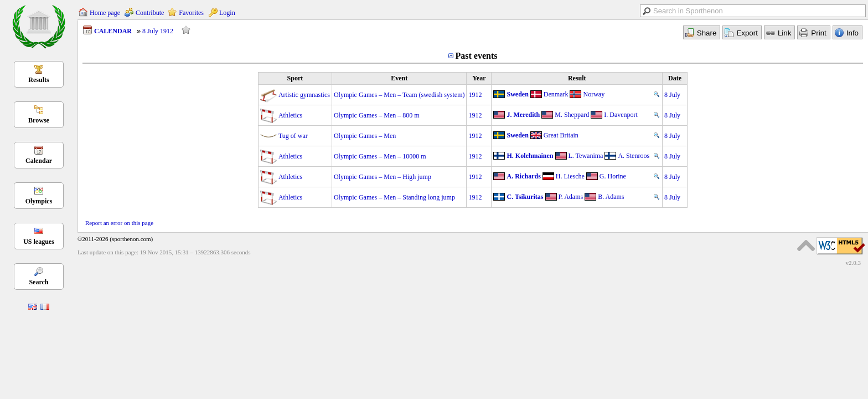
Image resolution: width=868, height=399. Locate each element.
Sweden (517, 94)
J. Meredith (523, 115)
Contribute (150, 13)
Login (227, 13)
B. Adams (611, 197)
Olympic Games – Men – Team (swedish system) (399, 95)
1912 (475, 95)
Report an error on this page (119, 223)
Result (577, 78)
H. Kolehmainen (530, 156)
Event (399, 78)
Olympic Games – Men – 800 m (377, 115)
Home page (105, 13)
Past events (477, 56)
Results (38, 80)
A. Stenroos (634, 156)
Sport (295, 78)
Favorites (191, 13)
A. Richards (523, 176)
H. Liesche (570, 176)
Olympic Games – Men (365, 136)
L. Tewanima (586, 156)
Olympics (39, 201)
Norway (594, 94)
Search (38, 282)
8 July (672, 95)
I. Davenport (621, 115)
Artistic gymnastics (304, 95)
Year (479, 78)
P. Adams (571, 197)
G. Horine (613, 176)
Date (675, 78)
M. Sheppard (572, 115)
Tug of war (293, 136)
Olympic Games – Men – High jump (383, 177)
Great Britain (561, 135)
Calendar (39, 161)
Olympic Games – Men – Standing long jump (394, 197)
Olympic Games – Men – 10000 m (380, 156)
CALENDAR (113, 31)
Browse (39, 120)
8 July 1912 (158, 31)
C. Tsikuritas (525, 197)
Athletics (290, 115)
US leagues (39, 242)
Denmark (556, 94)
